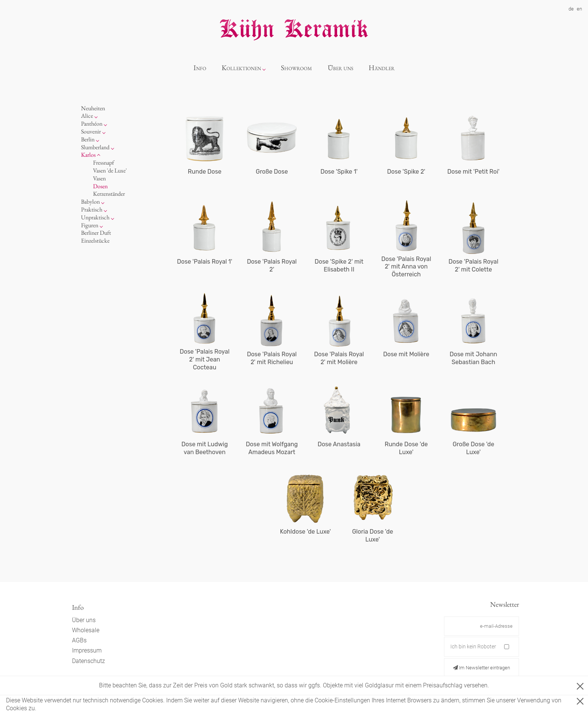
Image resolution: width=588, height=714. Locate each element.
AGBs (79, 640)
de (571, 9)
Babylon (90, 202)
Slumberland (95, 147)
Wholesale (86, 630)
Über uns (340, 68)
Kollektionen (241, 68)
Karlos (88, 155)
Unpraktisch (95, 217)
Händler (382, 68)
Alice (87, 116)
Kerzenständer (109, 194)
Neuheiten (93, 108)
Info (200, 68)
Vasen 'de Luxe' (110, 170)
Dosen (100, 186)
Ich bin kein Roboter (473, 646)
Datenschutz (88, 661)
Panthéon (92, 124)
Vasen (99, 178)
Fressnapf (103, 163)
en (579, 9)
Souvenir (91, 131)
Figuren (90, 225)
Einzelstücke (95, 241)
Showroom (296, 68)
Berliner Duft (96, 233)
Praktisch (92, 209)
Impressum (87, 650)
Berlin (88, 139)
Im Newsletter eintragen (481, 668)
